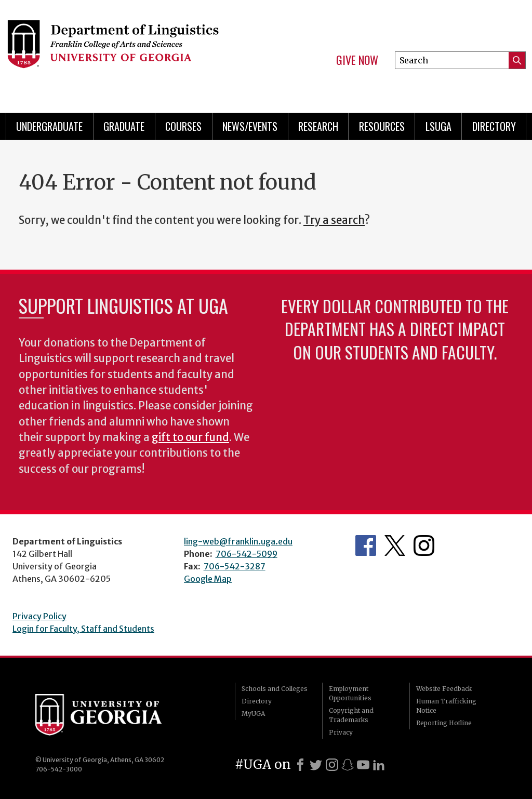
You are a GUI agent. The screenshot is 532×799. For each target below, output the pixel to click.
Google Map (208, 579)
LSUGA (438, 126)
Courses (183, 126)
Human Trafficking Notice (446, 706)
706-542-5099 (247, 554)
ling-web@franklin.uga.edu (238, 541)
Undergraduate (49, 126)
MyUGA (253, 714)
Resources (382, 126)
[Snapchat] (348, 765)
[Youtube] (363, 765)
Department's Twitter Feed (395, 545)
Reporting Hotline (444, 723)
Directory (494, 126)
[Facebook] (300, 765)
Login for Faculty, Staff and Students (83, 629)
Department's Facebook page (366, 545)
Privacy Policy (39, 616)
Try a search (334, 220)
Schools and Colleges (275, 689)
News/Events (250, 126)
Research (318, 126)
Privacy (341, 732)
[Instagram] (332, 765)
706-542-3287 (235, 566)
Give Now (357, 60)
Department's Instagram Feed (424, 545)
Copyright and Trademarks (351, 715)
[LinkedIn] (379, 765)
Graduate (124, 126)
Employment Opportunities (350, 693)
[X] (316, 765)
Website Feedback (444, 689)
